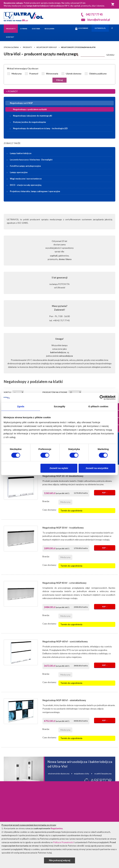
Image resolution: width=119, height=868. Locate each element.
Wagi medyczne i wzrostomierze (26, 179)
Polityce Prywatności (63, 842)
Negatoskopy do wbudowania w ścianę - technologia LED (40, 128)
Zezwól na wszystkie (97, 468)
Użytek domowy (74, 74)
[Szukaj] (93, 54)
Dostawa (36, 29)
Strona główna (11, 47)
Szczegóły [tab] (59, 406)
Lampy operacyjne (19, 172)
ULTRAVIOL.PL (100, 28)
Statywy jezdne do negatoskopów (29, 122)
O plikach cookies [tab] (98, 406)
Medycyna (17, 74)
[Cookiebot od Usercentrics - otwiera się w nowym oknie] (102, 397)
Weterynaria (52, 74)
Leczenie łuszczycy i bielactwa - (31, 160)
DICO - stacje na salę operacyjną (26, 185)
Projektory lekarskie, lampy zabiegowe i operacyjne (35, 191)
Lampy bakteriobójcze (61, 153)
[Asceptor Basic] (59, 773)
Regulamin (49, 29)
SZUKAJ (110, 55)
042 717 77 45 (94, 14)
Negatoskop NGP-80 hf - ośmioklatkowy (64, 700)
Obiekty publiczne (98, 74)
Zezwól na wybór (59, 468)
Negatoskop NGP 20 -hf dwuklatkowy (63, 476)
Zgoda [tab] (21, 406)
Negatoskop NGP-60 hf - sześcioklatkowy (65, 641)
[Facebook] (112, 28)
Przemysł (34, 74)
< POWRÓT (12, 91)
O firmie (24, 29)
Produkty (11, 29)
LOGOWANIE (82, 29)
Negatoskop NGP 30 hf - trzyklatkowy (63, 528)
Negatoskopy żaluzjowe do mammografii (33, 116)
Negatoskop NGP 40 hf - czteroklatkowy (64, 583)
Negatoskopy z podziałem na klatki (78, 47)
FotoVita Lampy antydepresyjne (25, 166)
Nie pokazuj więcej (60, 860)
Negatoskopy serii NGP (47, 47)
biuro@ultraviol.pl (99, 20)
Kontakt (10, 37)
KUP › (105, 493)
